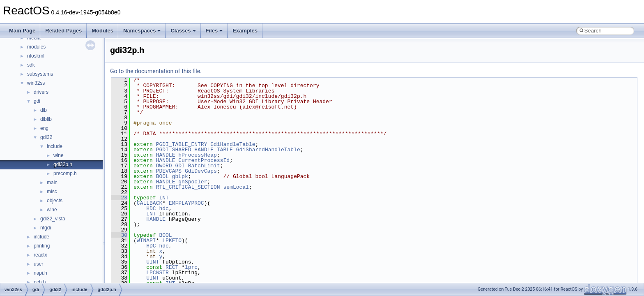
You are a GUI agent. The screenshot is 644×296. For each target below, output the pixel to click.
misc (52, 192)
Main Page (22, 31)
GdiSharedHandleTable (268, 150)
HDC (151, 208)
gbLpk (180, 176)
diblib (46, 119)
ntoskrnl (36, 56)
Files (214, 31)
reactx (40, 255)
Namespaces (142, 31)
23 (119, 198)
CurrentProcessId (204, 160)
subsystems (40, 74)
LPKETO (172, 240)
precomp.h (65, 173)
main (52, 183)
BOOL (162, 176)
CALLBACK (149, 203)
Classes (183, 31)
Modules (102, 31)
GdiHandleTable (233, 144)
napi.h (40, 273)
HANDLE (166, 155)
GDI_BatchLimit (197, 166)
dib (44, 110)
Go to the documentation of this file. (156, 71)
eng (44, 128)
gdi (37, 101)
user (38, 264)
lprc (191, 267)
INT (164, 198)
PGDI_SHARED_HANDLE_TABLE (194, 150)
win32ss (36, 83)
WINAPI (146, 240)
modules (36, 47)
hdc (164, 208)
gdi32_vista (53, 219)
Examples (245, 31)
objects (55, 201)
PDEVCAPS (169, 171)
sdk (31, 65)
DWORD (164, 166)
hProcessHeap (198, 155)
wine (59, 155)
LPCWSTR (158, 273)
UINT (153, 262)
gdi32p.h (63, 164)
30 (119, 235)
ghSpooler (193, 182)
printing (42, 246)
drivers (41, 92)
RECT (172, 267)
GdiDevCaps (201, 171)
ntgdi (46, 228)
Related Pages (63, 31)
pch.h (40, 282)
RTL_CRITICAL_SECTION (188, 187)
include (55, 146)
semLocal (236, 187)
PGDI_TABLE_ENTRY (182, 144)
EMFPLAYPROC (186, 203)
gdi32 (46, 137)
